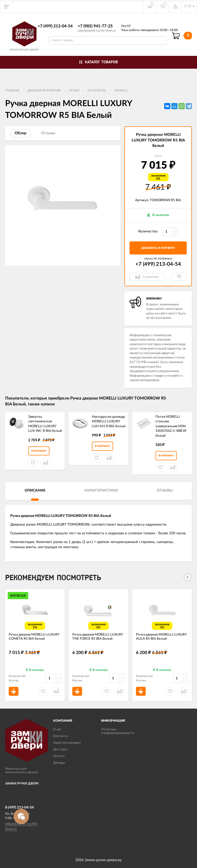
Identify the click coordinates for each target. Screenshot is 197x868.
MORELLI (121, 90)
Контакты (61, 736)
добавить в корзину (158, 248)
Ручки (74, 90)
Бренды (59, 763)
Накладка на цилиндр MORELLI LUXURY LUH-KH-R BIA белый (109, 422)
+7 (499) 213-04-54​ (55, 26)
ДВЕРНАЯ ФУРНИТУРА (44, 90)
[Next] (188, 577)
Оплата (59, 756)
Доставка (60, 749)
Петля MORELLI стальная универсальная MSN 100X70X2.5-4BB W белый (171, 426)
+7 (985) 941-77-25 (95, 26)
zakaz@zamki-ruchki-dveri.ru (97, 30)
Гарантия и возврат (67, 743)
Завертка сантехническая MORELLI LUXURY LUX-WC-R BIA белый (45, 424)
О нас (57, 729)
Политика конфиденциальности (117, 731)
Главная (12, 90)
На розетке (97, 90)
